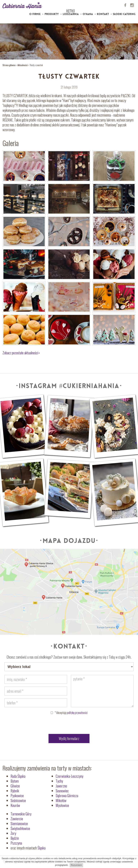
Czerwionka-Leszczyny (70, 776)
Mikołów (61, 800)
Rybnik (15, 791)
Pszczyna (16, 843)
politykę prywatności (77, 713)
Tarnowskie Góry (21, 814)
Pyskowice (17, 796)
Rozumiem (76, 865)
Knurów (15, 805)
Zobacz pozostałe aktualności (20, 353)
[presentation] (69, 725)
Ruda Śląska (18, 776)
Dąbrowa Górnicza (67, 796)
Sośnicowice (18, 800)
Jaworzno (61, 786)
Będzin (15, 838)
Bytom (15, 781)
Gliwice (15, 786)
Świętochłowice (20, 828)
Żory (13, 833)
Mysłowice (62, 805)
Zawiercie (17, 819)
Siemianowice (19, 823)
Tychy (59, 781)
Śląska (42, 848)
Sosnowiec (62, 791)
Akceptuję (71, 713)
